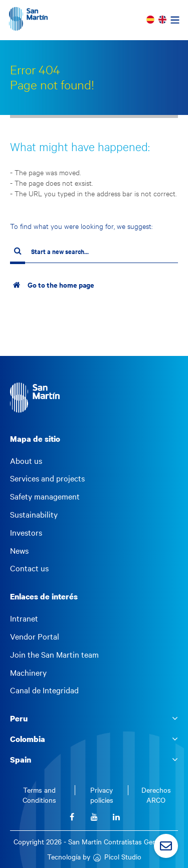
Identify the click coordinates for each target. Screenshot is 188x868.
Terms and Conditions (39, 795)
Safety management (45, 497)
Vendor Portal (35, 637)
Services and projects (47, 478)
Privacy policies (102, 795)
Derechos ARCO (156, 795)
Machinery (28, 673)
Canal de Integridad (44, 690)
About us (26, 461)
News (19, 551)
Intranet (24, 618)
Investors (26, 533)
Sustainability (34, 515)
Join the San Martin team (54, 655)
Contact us (29, 568)
